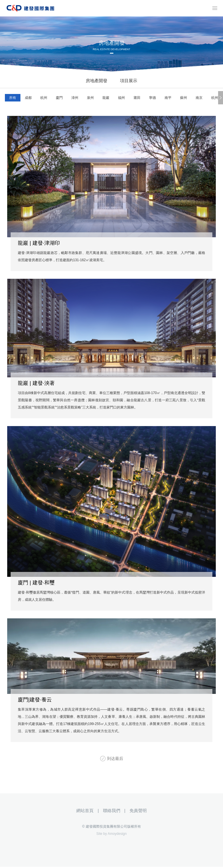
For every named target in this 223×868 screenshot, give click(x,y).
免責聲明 (138, 810)
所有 (13, 98)
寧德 (153, 98)
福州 (121, 98)
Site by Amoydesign (111, 834)
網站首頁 (85, 810)
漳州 (75, 98)
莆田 (137, 98)
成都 (28, 98)
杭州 (44, 98)
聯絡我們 (112, 810)
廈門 (59, 98)
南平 (168, 98)
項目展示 (129, 81)
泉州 (90, 98)
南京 (199, 98)
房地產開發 (97, 81)
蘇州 (184, 98)
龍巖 (106, 98)
